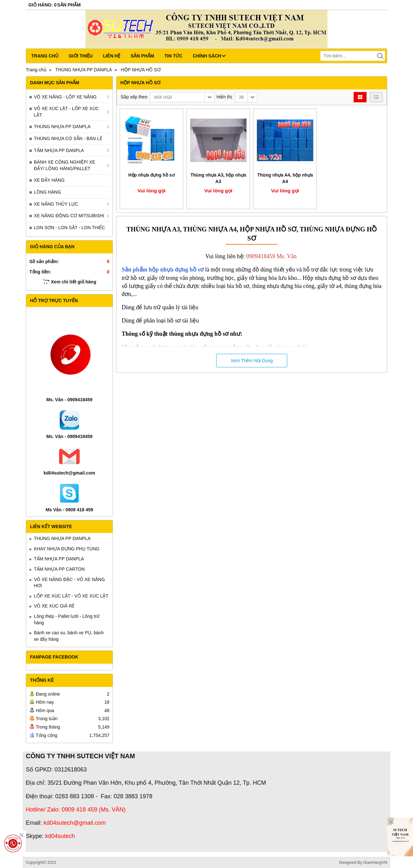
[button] (182, 97)
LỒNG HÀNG (47, 192)
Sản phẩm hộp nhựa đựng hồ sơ (163, 270)
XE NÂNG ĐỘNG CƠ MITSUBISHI (69, 216)
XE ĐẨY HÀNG (49, 180)
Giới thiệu (81, 56)
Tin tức (173, 56)
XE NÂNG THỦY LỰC (56, 204)
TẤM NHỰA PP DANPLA (59, 150)
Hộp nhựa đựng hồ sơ (151, 175)
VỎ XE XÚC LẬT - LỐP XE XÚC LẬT (66, 112)
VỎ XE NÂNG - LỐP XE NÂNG (65, 97)
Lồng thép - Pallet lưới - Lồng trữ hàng (67, 619)
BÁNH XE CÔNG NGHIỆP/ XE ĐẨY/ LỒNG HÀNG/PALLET (65, 165)
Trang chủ (45, 56)
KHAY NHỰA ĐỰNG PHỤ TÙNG (67, 549)
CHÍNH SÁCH (209, 56)
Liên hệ (112, 56)
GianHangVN (375, 863)
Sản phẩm (142, 56)
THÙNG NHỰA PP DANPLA (62, 127)
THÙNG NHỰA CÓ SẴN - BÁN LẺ (68, 138)
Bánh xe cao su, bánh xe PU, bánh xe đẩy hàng (69, 636)
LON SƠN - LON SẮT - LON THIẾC (69, 228)
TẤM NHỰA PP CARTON (59, 569)
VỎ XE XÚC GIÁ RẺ (54, 606)
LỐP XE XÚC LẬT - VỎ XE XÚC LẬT (71, 596)
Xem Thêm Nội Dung (252, 361)
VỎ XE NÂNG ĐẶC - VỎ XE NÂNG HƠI (69, 583)
